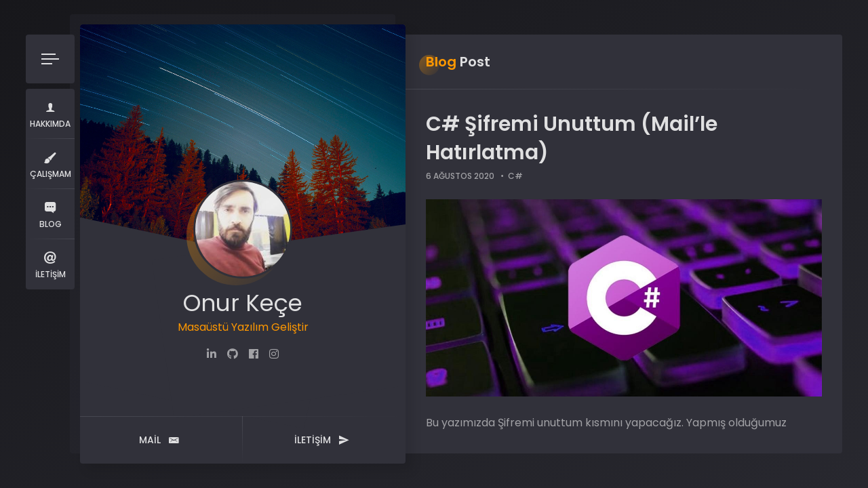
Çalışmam (51, 164)
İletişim (51, 264)
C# (515, 176)
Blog (50, 214)
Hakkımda (50, 114)
